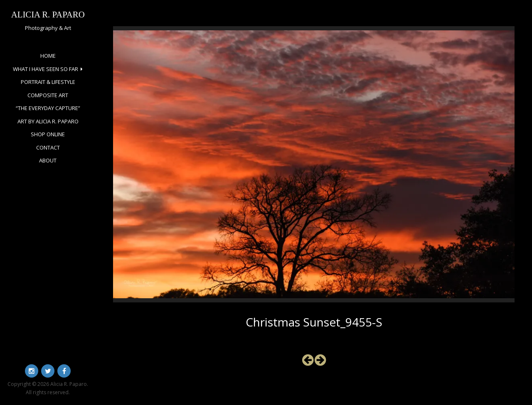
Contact (48, 147)
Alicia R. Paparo (48, 14)
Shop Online (48, 134)
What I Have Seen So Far (46, 69)
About (48, 160)
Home (48, 56)
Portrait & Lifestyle (48, 82)
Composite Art (48, 95)
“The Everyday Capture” (48, 108)
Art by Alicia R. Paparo (48, 121)
